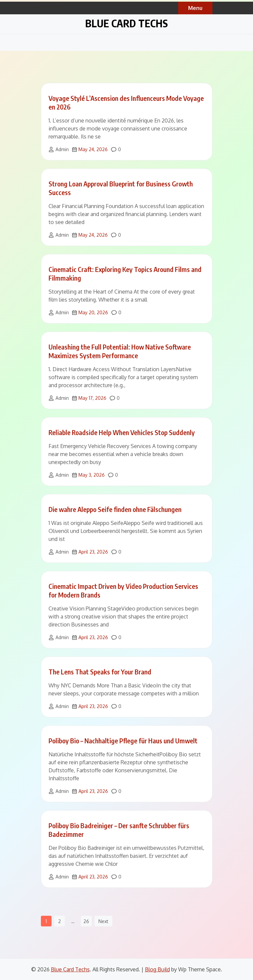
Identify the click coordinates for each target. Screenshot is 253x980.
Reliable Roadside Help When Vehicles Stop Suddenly (122, 432)
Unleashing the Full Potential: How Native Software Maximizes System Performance (120, 351)
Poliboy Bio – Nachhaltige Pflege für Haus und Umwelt (123, 740)
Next (103, 921)
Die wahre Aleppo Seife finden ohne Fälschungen (115, 509)
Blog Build (157, 969)
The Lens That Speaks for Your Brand (100, 672)
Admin (62, 149)
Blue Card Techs (126, 23)
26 (86, 921)
